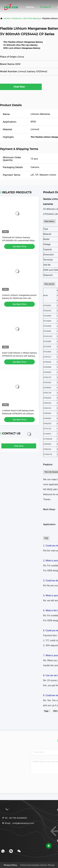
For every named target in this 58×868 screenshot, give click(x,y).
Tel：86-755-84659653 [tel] (14, 818)
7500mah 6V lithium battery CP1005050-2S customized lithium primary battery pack (19, 241)
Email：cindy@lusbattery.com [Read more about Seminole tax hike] (18, 823)
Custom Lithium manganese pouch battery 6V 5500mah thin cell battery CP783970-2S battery (19, 298)
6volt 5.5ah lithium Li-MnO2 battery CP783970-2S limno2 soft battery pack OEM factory (19, 356)
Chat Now (21, 87)
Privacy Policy (10, 865)
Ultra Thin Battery (31, 18)
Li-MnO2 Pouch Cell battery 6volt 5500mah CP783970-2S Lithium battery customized (18, 414)
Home (30, 7)
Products (45, 7)
